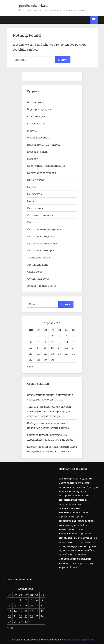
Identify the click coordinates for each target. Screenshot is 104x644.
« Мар (31, 366)
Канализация (36, 116)
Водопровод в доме (39, 109)
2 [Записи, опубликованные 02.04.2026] (52, 336)
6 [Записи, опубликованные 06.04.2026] (31, 342)
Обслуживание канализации (46, 166)
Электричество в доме (42, 286)
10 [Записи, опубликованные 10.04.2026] (60, 342)
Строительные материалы (44, 229)
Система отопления (40, 215)
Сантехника (35, 208)
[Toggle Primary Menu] (94, 20)
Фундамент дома (38, 279)
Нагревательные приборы (44, 144)
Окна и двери (36, 180)
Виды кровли (36, 102)
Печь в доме (35, 194)
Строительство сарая (41, 250)
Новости (33, 159)
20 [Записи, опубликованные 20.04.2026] (31, 354)
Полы (31, 201)
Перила (32, 187)
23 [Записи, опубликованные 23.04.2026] (52, 354)
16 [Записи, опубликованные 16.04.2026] (52, 348)
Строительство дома (40, 236)
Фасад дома (35, 272)
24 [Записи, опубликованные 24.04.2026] (60, 354)
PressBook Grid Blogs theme (79, 640)
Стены (31, 222)
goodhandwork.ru (33, 6)
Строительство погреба (42, 243)
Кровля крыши (37, 123)
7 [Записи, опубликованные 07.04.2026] (38, 342)
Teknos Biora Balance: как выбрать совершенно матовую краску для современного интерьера (49, 411)
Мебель (32, 130)
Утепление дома (38, 264)
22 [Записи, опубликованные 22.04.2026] (45, 354)
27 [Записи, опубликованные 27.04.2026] (31, 360)
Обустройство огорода (42, 173)
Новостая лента (37, 152)
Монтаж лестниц (38, 137)
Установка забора (39, 257)
